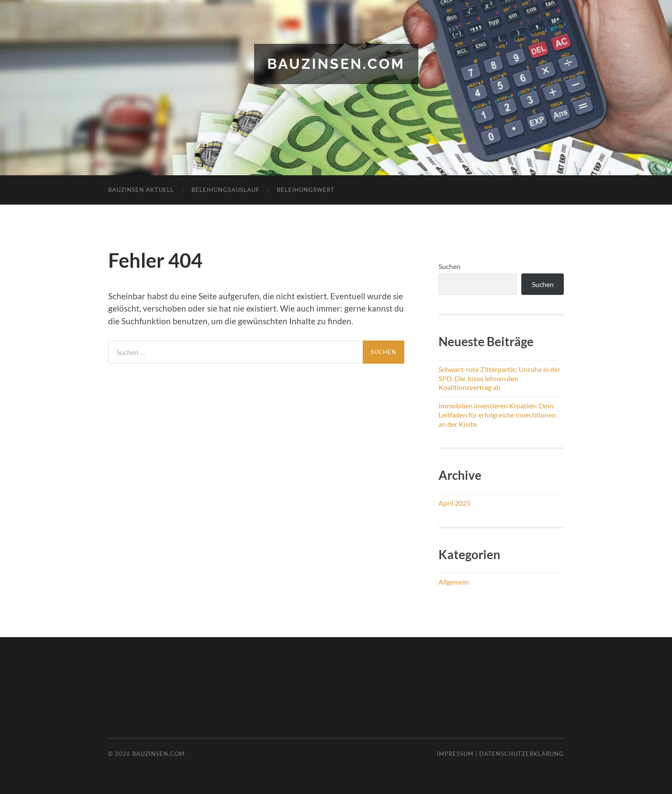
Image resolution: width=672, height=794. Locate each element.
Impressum (455, 754)
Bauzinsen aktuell (141, 190)
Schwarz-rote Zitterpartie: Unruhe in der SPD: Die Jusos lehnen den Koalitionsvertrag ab (499, 378)
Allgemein (454, 582)
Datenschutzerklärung (522, 754)
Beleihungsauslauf (225, 190)
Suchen (449, 266)
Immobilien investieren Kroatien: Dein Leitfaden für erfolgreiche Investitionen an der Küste (497, 415)
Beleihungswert (306, 190)
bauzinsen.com (336, 64)
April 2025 (454, 503)
